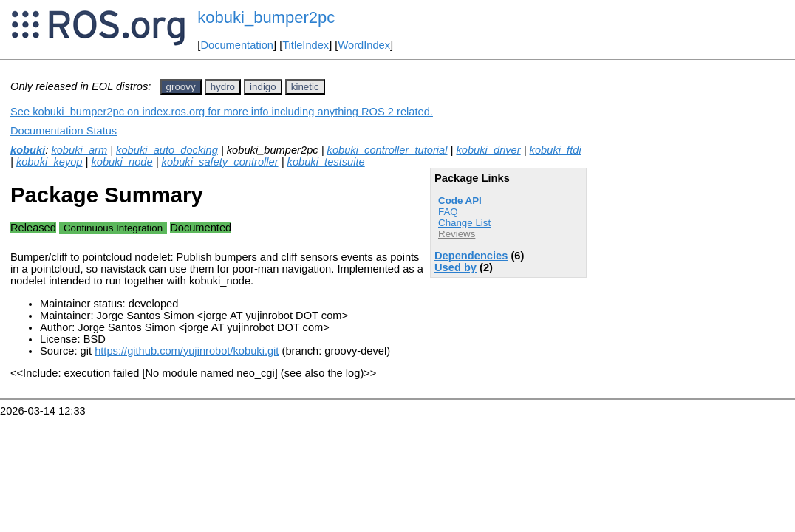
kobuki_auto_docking (167, 150)
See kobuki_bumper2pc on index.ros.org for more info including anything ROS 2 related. (222, 112)
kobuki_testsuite (326, 162)
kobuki (28, 150)
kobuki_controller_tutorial (388, 150)
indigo (263, 87)
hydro (223, 87)
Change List (464, 223)
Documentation (237, 45)
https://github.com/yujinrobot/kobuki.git (187, 351)
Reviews (457, 234)
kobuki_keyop (50, 162)
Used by (455, 267)
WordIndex (364, 45)
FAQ (448, 212)
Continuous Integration (113, 228)
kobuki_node (122, 162)
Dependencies (471, 256)
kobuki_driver (488, 150)
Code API (460, 201)
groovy (181, 87)
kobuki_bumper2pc (266, 17)
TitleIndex (306, 45)
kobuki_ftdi (556, 150)
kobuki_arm (79, 150)
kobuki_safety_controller (220, 162)
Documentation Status (64, 131)
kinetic (305, 87)
